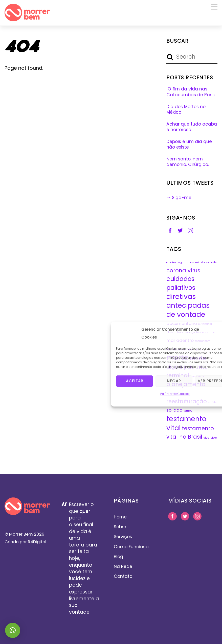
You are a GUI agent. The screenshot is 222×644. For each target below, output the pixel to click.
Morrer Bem (21, 534)
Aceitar (135, 381)
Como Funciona (131, 547)
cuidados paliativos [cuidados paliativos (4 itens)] (181, 283)
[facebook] (170, 230)
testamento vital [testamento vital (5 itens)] (186, 423)
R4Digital (37, 542)
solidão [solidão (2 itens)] (174, 410)
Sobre (120, 527)
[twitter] (180, 230)
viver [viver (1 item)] (214, 438)
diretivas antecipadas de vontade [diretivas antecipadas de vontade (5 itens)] (188, 305)
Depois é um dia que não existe (189, 144)
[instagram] (190, 230)
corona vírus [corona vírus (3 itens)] (183, 270)
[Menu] (214, 7)
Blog (118, 557)
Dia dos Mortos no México (186, 110)
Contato (123, 576)
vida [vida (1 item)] (206, 438)
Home (120, 517)
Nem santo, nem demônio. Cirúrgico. (188, 162)
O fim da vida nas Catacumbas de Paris (191, 92)
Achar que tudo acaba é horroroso (192, 127)
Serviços (123, 537)
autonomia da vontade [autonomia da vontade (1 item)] (201, 262)
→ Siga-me (179, 198)
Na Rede (123, 566)
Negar (174, 381)
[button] (13, 630)
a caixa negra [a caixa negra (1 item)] (175, 262)
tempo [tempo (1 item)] (188, 411)
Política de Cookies (175, 393)
